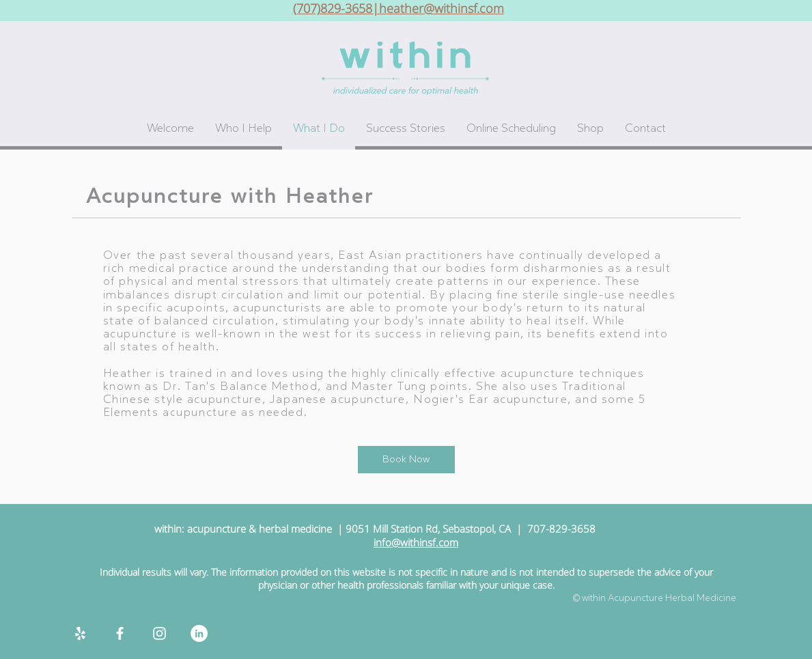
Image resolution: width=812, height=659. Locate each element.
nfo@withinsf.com (417, 542)
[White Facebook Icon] (120, 633)
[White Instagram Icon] (159, 633)
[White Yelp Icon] (80, 633)
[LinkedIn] (199, 633)
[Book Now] (406, 460)
